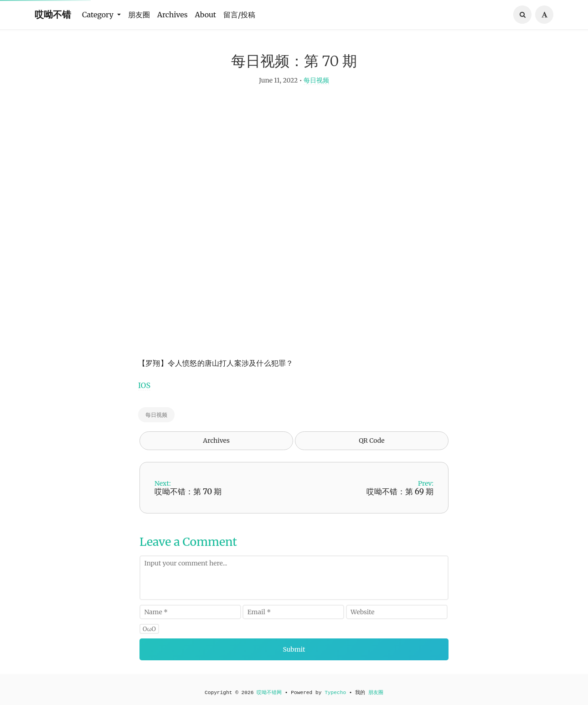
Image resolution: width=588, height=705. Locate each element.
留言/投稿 (239, 15)
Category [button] (99, 15)
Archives (173, 15)
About (206, 15)
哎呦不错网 (269, 693)
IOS (144, 390)
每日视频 (316, 85)
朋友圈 (139, 15)
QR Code (371, 445)
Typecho (335, 693)
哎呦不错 (53, 14)
